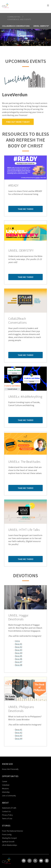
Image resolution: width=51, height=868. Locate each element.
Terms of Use (7, 818)
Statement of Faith (9, 808)
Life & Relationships (10, 845)
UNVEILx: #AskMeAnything (25, 397)
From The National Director (13, 831)
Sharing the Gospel (9, 838)
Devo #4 (19, 653)
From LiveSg (7, 834)
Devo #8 (19, 665)
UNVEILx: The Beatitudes (24, 462)
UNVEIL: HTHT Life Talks (24, 530)
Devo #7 (19, 662)
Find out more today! (18, 122)
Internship (6, 792)
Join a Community (9, 796)
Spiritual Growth (8, 842)
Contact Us (6, 811)
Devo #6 (19, 659)
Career (5, 781)
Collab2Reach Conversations (16, 26)
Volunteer (6, 785)
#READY (13, 186)
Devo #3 (19, 650)
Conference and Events (19, 19)
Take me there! (26, 209)
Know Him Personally (10, 769)
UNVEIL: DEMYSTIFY (21, 251)
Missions (5, 788)
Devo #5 (19, 656)
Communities (14, 17)
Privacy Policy (7, 815)
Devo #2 (19, 647)
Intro (17, 641)
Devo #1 (19, 644)
